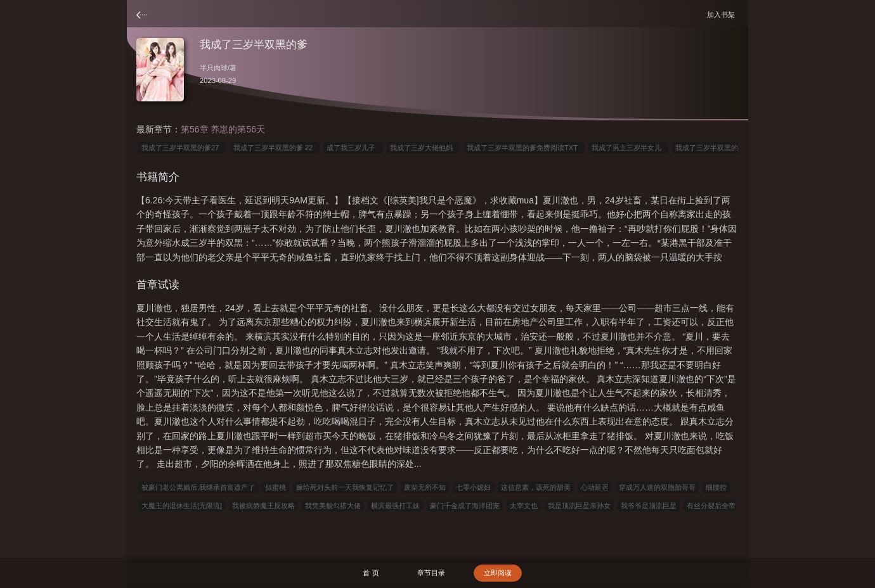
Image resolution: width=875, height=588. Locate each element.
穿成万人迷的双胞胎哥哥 (657, 487)
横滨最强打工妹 (395, 506)
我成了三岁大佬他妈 (423, 148)
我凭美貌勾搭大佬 (333, 506)
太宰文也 (524, 506)
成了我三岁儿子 (353, 148)
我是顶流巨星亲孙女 (579, 506)
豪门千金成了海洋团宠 (465, 506)
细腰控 (716, 487)
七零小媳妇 (473, 487)
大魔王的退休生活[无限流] (182, 506)
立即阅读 (498, 573)
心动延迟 (595, 487)
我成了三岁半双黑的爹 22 (275, 148)
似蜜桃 (275, 487)
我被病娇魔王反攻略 (263, 506)
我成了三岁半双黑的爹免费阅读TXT (524, 148)
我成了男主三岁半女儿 (628, 148)
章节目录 (431, 573)
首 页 (371, 573)
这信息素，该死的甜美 (536, 487)
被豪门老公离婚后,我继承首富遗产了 (198, 487)
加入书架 (723, 14)
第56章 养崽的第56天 (223, 129)
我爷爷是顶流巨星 (649, 506)
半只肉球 (214, 68)
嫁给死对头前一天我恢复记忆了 (345, 487)
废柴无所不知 (425, 487)
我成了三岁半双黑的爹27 (182, 148)
